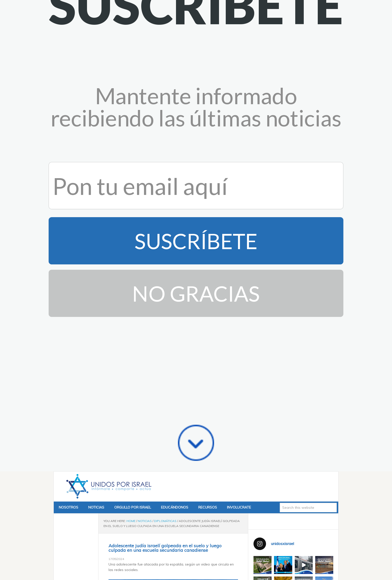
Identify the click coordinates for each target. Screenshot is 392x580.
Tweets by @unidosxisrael (275, 503)
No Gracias (196, 112)
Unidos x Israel (108, 305)
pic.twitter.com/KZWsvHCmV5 (169, 561)
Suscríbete (196, 59)
